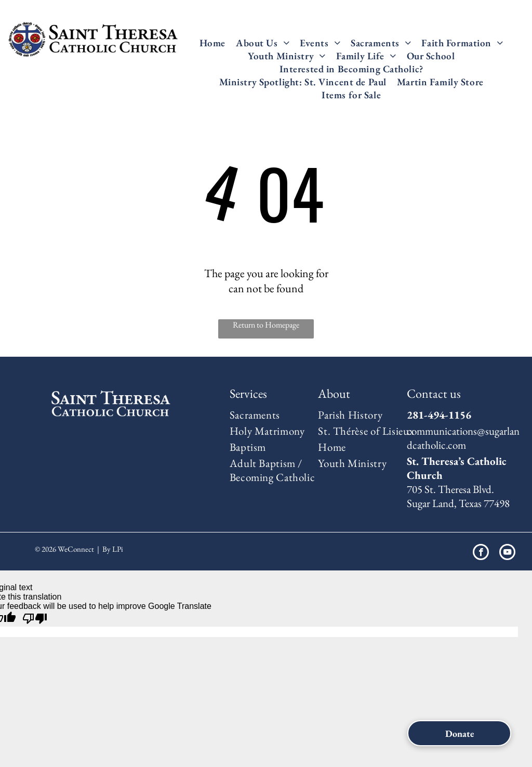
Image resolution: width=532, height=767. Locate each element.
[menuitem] (212, 43)
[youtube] (507, 553)
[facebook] (481, 553)
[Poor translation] (35, 619)
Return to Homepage (266, 325)
